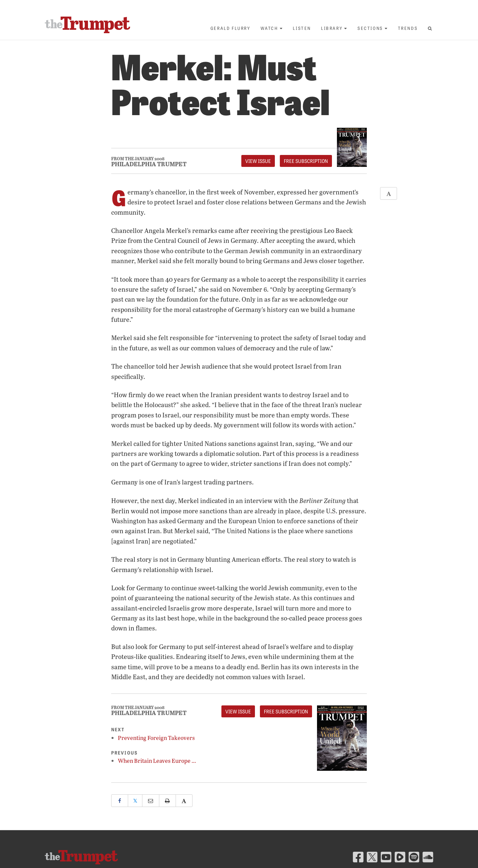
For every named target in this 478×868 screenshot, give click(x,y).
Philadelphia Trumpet (149, 164)
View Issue (258, 161)
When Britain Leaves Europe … (157, 761)
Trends (408, 28)
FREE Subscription (306, 161)
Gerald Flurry (231, 28)
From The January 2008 (138, 159)
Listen (302, 28)
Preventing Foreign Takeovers (156, 738)
